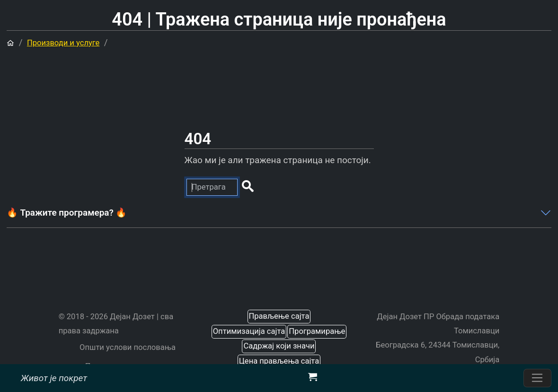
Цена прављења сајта (279, 361)
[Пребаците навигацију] (537, 378)
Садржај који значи (279, 346)
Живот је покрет (54, 378)
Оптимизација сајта (249, 331)
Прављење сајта (279, 316)
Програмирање (317, 331)
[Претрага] (212, 187)
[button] (247, 187)
